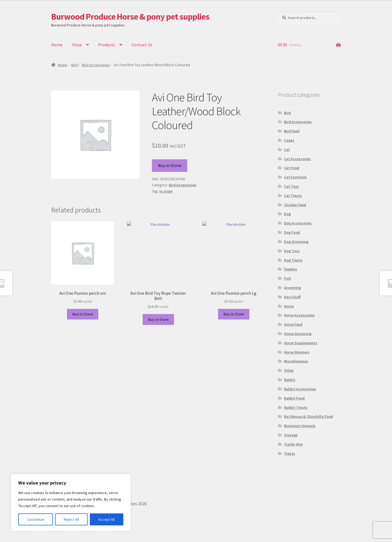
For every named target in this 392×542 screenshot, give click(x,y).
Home (57, 45)
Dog (287, 214)
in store (166, 191)
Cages (289, 140)
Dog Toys (292, 251)
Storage (291, 435)
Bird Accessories (96, 65)
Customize (36, 519)
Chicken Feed (295, 205)
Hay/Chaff (292, 297)
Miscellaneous (296, 361)
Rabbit (290, 380)
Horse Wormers (297, 352)
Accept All (106, 519)
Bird (75, 65)
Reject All (71, 519)
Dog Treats (293, 260)
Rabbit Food (294, 398)
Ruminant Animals (300, 426)
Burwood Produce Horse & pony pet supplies (130, 17)
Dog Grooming (296, 242)
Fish (287, 278)
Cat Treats (293, 196)
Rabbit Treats (296, 407)
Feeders (290, 269)
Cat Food (292, 168)
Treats (290, 453)
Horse (289, 306)
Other (289, 370)
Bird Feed (292, 131)
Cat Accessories (297, 159)
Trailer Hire (293, 444)
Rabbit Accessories (300, 389)
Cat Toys (291, 186)
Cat (287, 150)
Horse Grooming (298, 334)
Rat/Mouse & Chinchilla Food (308, 416)
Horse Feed (293, 324)
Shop (77, 45)
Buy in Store (170, 165)
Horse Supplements (301, 343)
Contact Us (142, 45)
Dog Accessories (298, 223)
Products (107, 45)
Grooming (292, 288)
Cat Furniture (295, 177)
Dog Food (292, 232)
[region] (71, 503)
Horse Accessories (299, 315)
